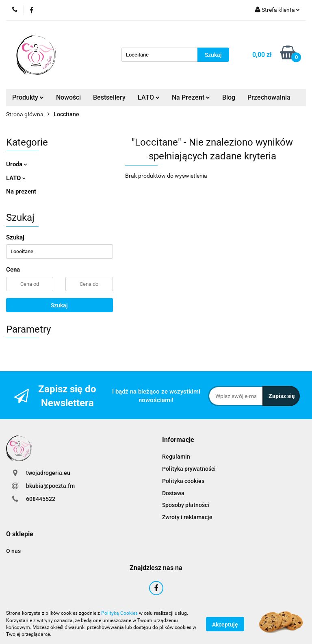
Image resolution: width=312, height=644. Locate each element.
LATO (149, 97)
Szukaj (59, 305)
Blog (229, 97)
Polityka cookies (183, 481)
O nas (13, 551)
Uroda (17, 164)
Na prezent (21, 191)
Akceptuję (225, 624)
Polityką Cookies (119, 613)
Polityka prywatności (189, 469)
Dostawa (173, 493)
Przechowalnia (269, 97)
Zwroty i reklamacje (187, 517)
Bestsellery (109, 97)
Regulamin (176, 457)
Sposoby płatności (186, 505)
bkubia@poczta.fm (50, 486)
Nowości (68, 97)
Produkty (28, 97)
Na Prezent (191, 97)
